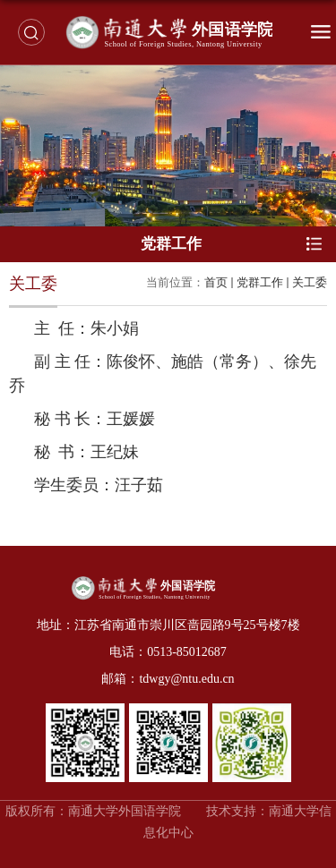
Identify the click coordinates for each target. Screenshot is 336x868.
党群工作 (260, 282)
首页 (216, 282)
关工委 (310, 282)
